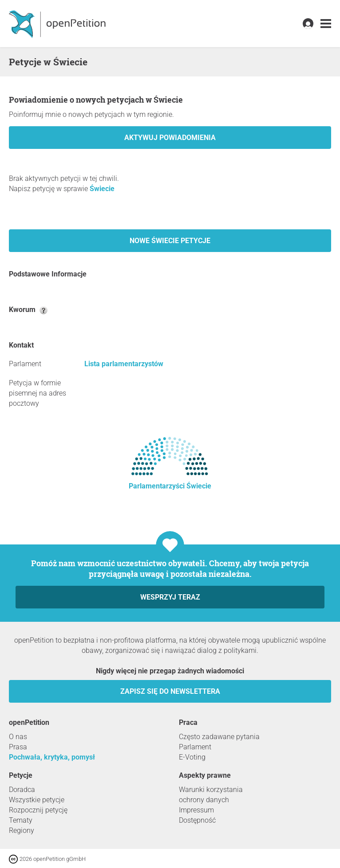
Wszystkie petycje (37, 800)
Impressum (196, 810)
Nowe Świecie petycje (170, 241)
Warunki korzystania (211, 790)
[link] (326, 24)
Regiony (22, 830)
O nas (18, 737)
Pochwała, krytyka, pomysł (52, 757)
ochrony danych (204, 800)
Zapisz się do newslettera (170, 691)
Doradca (22, 790)
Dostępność (197, 820)
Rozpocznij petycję (38, 810)
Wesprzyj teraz (170, 597)
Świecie (102, 189)
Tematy (21, 820)
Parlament (195, 747)
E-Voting (192, 757)
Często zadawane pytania (219, 737)
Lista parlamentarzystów (124, 364)
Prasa (18, 747)
